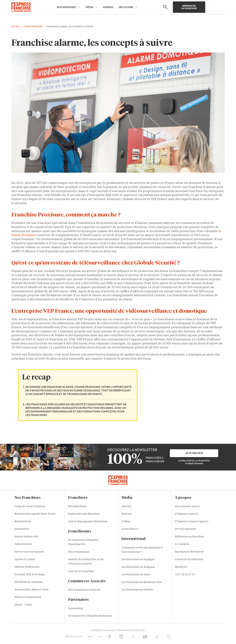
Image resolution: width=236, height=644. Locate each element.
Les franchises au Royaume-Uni (142, 582)
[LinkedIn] (121, 637)
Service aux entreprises (29, 552)
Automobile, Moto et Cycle (32, 590)
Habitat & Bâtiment (27, 567)
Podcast (127, 514)
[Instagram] (169, 637)
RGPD (90, 636)
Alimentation (23, 544)
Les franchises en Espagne (138, 560)
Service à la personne (28, 597)
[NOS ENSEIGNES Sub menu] (79, 7)
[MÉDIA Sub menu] (96, 7)
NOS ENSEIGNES (66, 7)
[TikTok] (157, 637)
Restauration (23, 522)
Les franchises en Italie (136, 575)
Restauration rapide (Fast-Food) (35, 514)
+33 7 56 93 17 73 (185, 575)
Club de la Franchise (81, 571)
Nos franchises (77, 506)
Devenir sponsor (185, 529)
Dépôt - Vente (23, 605)
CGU (100, 636)
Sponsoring (76, 608)
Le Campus (182, 544)
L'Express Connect (187, 514)
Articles (126, 506)
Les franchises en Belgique (138, 567)
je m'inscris (194, 453)
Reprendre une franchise (84, 514)
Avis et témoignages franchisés (88, 522)
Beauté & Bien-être (26, 537)
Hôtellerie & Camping (28, 582)
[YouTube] (145, 637)
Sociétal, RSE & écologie (30, 575)
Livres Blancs (130, 529)
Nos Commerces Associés (84, 590)
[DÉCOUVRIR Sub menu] (136, 7)
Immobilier (22, 529)
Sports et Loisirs (25, 560)
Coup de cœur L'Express (30, 506)
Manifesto (181, 567)
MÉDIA (89, 7)
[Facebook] (110, 637)
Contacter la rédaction (189, 560)
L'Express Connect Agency (192, 522)
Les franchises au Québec (137, 590)
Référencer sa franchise (189, 7)
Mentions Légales (74, 636)
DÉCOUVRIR (126, 7)
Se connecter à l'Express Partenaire (90, 616)
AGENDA (108, 7)
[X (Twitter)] (133, 637)
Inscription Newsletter (189, 552)
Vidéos (126, 522)
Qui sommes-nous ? (187, 506)
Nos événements (79, 552)
